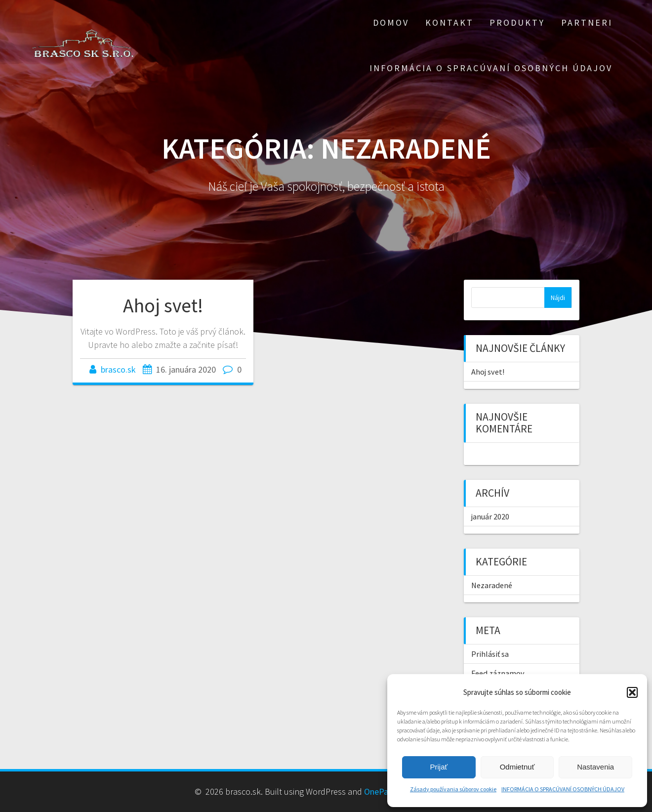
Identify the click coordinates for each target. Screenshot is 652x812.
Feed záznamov (498, 673)
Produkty (517, 22)
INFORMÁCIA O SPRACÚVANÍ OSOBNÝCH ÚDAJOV (563, 789)
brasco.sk (118, 369)
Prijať (439, 767)
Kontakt (449, 22)
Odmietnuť (517, 767)
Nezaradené (492, 585)
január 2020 (490, 516)
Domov (391, 22)
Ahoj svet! (163, 305)
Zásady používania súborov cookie (453, 789)
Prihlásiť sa (490, 654)
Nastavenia (595, 767)
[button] (632, 692)
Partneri (587, 22)
